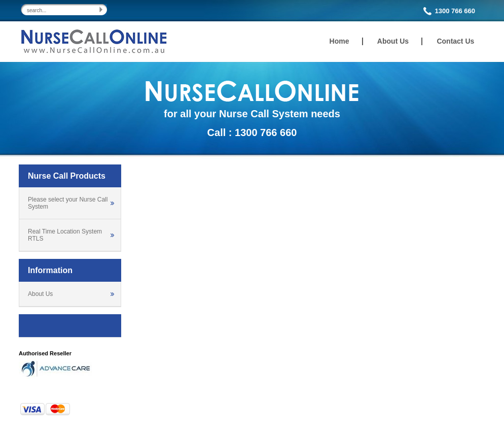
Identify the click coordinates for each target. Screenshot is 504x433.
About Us (393, 41)
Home (339, 41)
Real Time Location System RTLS (65, 235)
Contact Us (455, 41)
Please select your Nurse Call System (68, 203)
